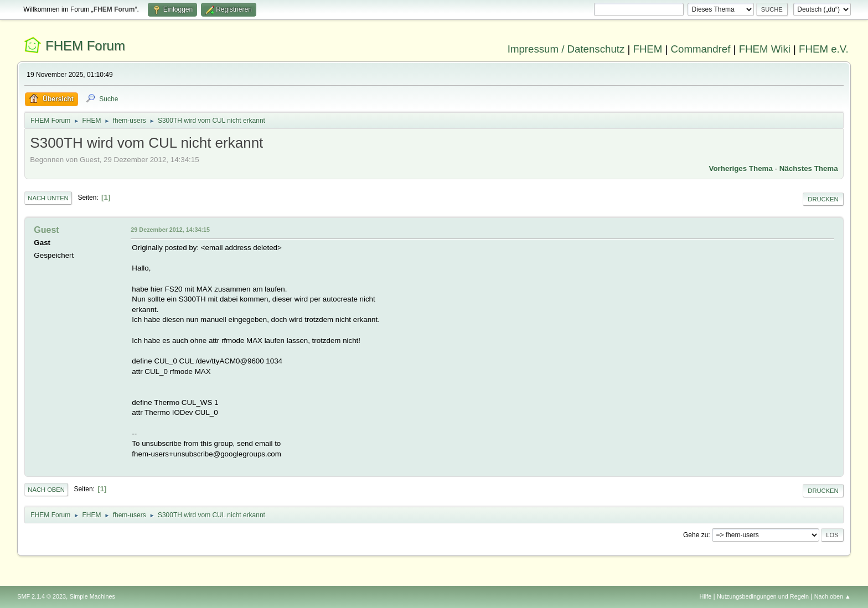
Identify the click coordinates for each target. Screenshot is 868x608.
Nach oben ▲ (833, 596)
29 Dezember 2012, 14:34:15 (170, 230)
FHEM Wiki (765, 49)
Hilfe (706, 596)
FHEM (647, 49)
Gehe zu (696, 535)
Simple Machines (92, 596)
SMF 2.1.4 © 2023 (42, 596)
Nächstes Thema (809, 168)
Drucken (823, 199)
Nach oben (46, 490)
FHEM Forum (85, 46)
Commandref (701, 49)
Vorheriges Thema (741, 168)
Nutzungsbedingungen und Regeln (763, 596)
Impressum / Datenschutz (566, 49)
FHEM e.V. (824, 49)
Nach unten (48, 198)
